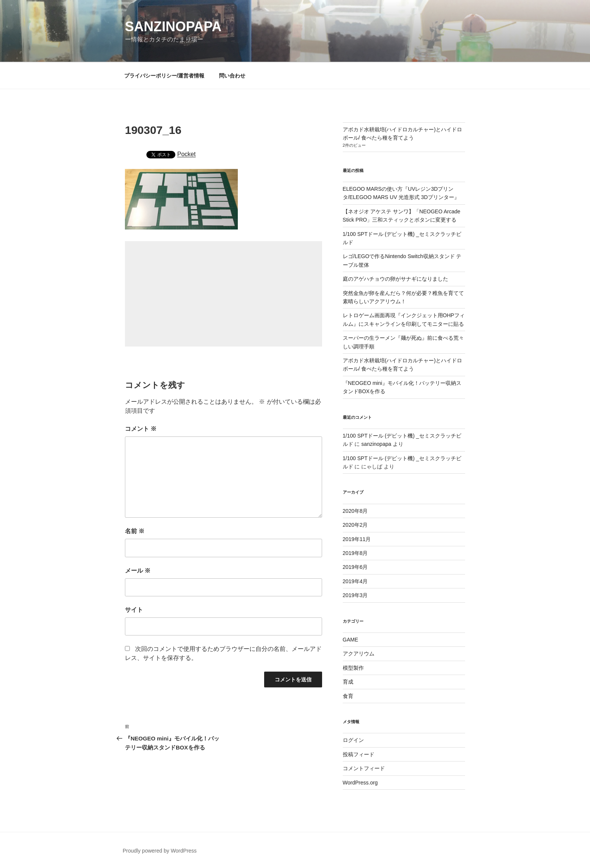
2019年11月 (357, 539)
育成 (348, 682)
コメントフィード (364, 768)
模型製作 (353, 668)
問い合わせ (232, 76)
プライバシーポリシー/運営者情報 (164, 76)
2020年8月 (355, 511)
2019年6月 (355, 567)
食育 (348, 696)
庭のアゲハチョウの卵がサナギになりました (395, 279)
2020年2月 (355, 525)
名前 (135, 531)
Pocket (186, 154)
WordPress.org (360, 783)
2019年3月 (355, 595)
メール (138, 571)
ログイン (353, 740)
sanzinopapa (376, 444)
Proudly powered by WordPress (160, 851)
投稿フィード (359, 754)
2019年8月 (355, 553)
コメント (141, 429)
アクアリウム (359, 654)
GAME (351, 640)
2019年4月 (355, 581)
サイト (134, 610)
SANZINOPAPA (173, 27)
